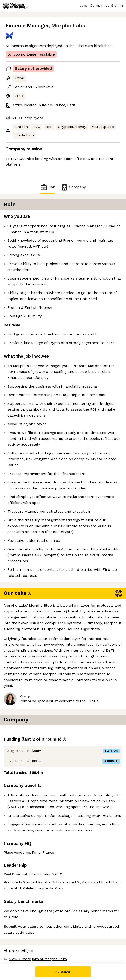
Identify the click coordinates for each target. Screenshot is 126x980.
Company (73, 187)
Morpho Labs (68, 26)
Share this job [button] (18, 951)
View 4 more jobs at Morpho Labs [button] (35, 959)
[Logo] (15, 6)
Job (48, 187)
